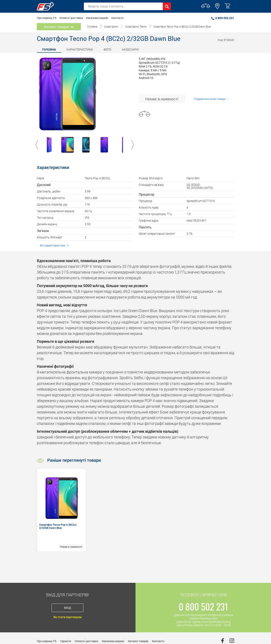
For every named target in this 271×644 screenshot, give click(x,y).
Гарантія (66, 641)
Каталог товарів (138, 641)
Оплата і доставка (71, 18)
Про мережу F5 (47, 18)
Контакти (117, 18)
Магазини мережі (97, 18)
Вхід (68, 608)
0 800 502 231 (223, 18)
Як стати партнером (68, 617)
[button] (217, 8)
